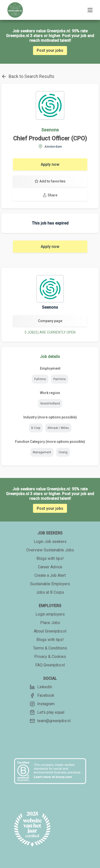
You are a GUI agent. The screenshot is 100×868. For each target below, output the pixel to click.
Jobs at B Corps (50, 592)
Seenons (50, 130)
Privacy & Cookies (50, 657)
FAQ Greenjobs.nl (50, 665)
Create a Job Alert (50, 575)
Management (42, 452)
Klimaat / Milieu (58, 428)
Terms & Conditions (50, 648)
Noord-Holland (50, 404)
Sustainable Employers (50, 584)
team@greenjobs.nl (50, 721)
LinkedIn (41, 687)
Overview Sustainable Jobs (50, 550)
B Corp (36, 428)
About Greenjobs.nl (50, 631)
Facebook (42, 695)
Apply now (50, 164)
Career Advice (50, 567)
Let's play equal (47, 712)
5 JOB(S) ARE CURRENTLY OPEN (50, 332)
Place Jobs (50, 623)
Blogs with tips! (50, 558)
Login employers (50, 614)
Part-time (60, 379)
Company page (50, 321)
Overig (63, 452)
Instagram (42, 704)
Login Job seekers (50, 542)
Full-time (40, 379)
